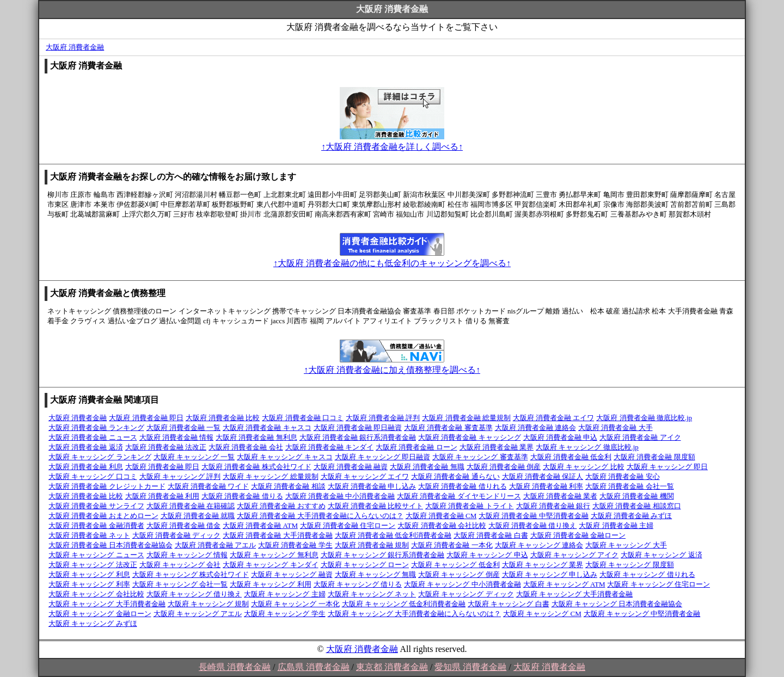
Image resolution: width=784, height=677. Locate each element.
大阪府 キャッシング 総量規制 (271, 476)
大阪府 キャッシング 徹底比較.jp (587, 447)
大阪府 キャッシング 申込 (487, 555)
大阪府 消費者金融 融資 (351, 467)
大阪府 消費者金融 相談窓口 (637, 506)
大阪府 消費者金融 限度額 (654, 457)
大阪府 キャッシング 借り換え (194, 594)
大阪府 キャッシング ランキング (100, 457)
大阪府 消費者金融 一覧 (184, 427)
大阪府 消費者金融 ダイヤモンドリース (459, 496)
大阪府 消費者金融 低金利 (571, 457)
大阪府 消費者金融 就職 (198, 516)
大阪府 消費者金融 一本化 (452, 545)
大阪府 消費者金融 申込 (561, 437)
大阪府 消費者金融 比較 (223, 418)
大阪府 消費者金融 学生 (295, 545)
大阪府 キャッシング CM (542, 614)
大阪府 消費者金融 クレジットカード (107, 486)
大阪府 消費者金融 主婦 (616, 525)
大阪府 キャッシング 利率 (89, 584)
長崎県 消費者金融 (235, 667)
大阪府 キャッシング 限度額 (630, 565)
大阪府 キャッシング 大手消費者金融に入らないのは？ (415, 614)
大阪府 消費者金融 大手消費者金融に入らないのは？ (320, 516)
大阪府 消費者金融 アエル (216, 545)
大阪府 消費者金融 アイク (640, 437)
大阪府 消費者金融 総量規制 (466, 418)
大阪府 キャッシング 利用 (271, 584)
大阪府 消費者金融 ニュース (93, 437)
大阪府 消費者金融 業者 (561, 496)
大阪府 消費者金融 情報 (177, 437)
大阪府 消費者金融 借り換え (533, 525)
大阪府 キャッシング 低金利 (455, 565)
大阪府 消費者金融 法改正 (166, 447)
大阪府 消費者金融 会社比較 (442, 525)
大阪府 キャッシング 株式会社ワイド (191, 574)
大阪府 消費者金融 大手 (615, 427)
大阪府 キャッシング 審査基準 (480, 457)
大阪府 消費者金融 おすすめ (281, 506)
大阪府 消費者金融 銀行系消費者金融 (358, 437)
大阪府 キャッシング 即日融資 (383, 457)
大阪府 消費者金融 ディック (177, 535)
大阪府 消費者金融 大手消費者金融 (278, 535)
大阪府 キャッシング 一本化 (295, 604)
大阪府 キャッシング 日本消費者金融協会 (617, 604)
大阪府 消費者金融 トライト (470, 506)
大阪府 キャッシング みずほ (93, 623)
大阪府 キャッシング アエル (198, 614)
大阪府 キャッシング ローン (365, 565)
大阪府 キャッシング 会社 (180, 565)
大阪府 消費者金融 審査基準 (448, 427)
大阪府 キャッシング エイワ (365, 476)
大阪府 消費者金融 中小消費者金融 (340, 496)
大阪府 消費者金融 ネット (89, 535)
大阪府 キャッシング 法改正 (93, 565)
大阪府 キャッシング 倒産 (459, 574)
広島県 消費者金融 (314, 667)
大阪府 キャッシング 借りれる (647, 574)
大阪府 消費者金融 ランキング (96, 427)
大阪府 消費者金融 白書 (491, 535)
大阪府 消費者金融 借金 (184, 525)
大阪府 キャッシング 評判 (180, 476)
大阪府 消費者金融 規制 (372, 545)
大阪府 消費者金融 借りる (242, 496)
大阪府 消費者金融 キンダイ (330, 447)
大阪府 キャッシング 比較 (584, 467)
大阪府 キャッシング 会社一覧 (180, 584)
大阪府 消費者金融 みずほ (632, 516)
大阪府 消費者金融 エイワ (554, 418)
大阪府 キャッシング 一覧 (194, 457)
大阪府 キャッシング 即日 (667, 467)
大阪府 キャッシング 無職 (376, 574)
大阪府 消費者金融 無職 (427, 467)
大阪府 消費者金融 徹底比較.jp (644, 418)
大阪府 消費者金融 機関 (637, 496)
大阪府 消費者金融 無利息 (256, 437)
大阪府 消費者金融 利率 (546, 486)
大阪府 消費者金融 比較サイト (376, 506)
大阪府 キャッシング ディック (466, 594)
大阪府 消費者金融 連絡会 (536, 427)
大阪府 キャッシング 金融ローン (100, 614)
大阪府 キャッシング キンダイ (271, 565)
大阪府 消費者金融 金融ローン (578, 535)
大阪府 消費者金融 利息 (86, 467)
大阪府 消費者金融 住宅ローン (348, 525)
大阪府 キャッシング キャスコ (285, 457)
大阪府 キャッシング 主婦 (285, 594)
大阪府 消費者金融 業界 (497, 447)
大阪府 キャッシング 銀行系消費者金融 (383, 555)
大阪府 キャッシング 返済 (661, 555)
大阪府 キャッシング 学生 (285, 614)
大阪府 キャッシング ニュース (96, 555)
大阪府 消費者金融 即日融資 (358, 427)
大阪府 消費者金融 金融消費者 (96, 525)
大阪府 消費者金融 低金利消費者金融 (393, 535)
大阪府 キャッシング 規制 (209, 604)
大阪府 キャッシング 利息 (89, 574)
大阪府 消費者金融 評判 (383, 418)
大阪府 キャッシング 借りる (358, 584)
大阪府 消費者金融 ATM (260, 525)
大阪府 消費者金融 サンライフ (96, 506)
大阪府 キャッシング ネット (372, 594)
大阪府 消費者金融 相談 (288, 486)
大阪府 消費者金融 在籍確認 (191, 506)
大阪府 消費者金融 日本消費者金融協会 (111, 545)
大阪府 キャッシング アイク (575, 555)
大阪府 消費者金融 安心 (623, 476)
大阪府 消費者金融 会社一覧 (630, 486)
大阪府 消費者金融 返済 (86, 447)
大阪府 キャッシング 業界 (543, 565)
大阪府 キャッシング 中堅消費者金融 (642, 614)
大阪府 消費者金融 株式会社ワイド (256, 467)
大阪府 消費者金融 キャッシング (470, 437)
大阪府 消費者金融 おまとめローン (103, 516)
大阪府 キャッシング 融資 (292, 574)
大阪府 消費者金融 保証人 (543, 476)
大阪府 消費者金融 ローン (416, 447)
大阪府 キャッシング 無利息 (274, 555)
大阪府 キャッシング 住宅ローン (659, 584)
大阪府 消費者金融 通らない (455, 476)
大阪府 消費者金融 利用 (163, 496)
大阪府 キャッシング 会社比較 (96, 594)
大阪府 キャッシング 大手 (626, 545)
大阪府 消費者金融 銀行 (553, 506)
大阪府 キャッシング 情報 (187, 555)
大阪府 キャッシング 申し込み (550, 574)
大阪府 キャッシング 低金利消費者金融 (404, 604)
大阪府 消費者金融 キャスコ (267, 427)
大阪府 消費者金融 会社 (246, 447)
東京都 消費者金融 (392, 667)
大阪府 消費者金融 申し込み (372, 486)
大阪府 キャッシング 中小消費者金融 (463, 584)
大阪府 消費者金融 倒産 (504, 467)
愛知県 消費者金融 (470, 667)
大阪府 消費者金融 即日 (146, 418)
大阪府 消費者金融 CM (441, 516)
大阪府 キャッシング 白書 (509, 604)
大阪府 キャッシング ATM (564, 584)
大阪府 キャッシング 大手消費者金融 (575, 594)
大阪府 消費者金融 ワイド (209, 486)
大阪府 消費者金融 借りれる (463, 486)
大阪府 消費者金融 (75, 47)
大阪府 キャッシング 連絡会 (539, 545)
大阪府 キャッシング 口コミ (93, 476)
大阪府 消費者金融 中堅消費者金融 (534, 516)
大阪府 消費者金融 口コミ (303, 418)
